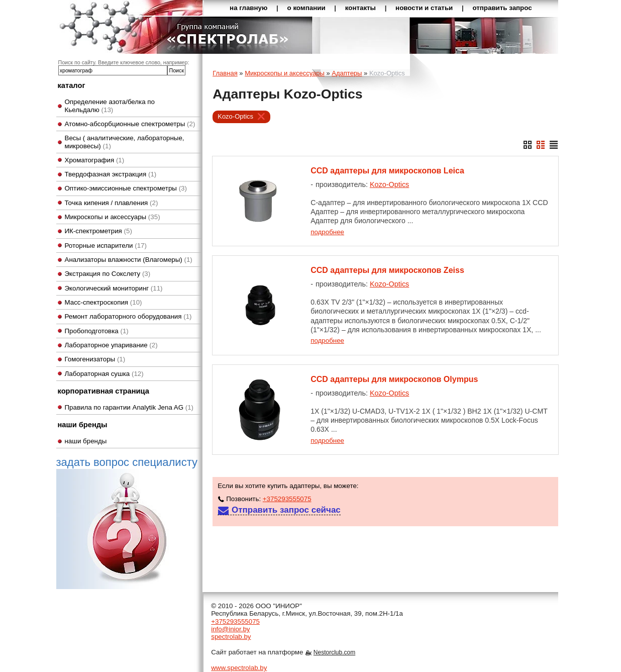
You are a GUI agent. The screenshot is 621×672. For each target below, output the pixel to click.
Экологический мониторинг (114, 288)
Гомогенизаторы (95, 359)
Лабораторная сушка (104, 374)
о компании (306, 8)
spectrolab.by (231, 637)
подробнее (327, 232)
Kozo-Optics (235, 116)
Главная (225, 73)
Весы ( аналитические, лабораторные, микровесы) (125, 142)
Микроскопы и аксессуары (113, 217)
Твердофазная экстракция (111, 174)
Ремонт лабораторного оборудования (128, 316)
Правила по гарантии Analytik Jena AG (129, 407)
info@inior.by (230, 629)
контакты (360, 8)
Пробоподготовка (97, 331)
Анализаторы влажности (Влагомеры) (129, 260)
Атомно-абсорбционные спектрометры (130, 124)
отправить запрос (502, 8)
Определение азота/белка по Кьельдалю (110, 106)
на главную (248, 8)
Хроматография (95, 160)
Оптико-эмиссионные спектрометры (126, 188)
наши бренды (86, 441)
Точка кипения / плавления (112, 203)
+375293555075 (287, 499)
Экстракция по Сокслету (108, 274)
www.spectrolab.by (239, 668)
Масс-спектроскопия (103, 302)
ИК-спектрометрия (98, 231)
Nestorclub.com (334, 652)
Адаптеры (347, 73)
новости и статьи (424, 8)
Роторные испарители (106, 246)
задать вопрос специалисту (127, 522)
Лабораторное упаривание (111, 345)
